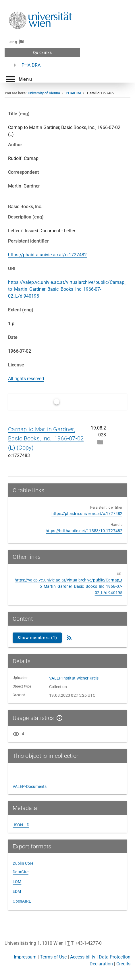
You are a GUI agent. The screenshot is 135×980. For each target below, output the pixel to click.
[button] (18, 79)
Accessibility (83, 957)
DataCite (21, 872)
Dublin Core (23, 863)
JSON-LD (21, 825)
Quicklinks (42, 52)
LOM (17, 882)
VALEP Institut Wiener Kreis (74, 678)
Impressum (25, 957)
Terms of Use (53, 957)
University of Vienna (44, 93)
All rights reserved (26, 379)
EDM (17, 891)
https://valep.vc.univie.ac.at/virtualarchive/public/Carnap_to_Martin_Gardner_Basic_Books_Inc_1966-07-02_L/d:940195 (67, 289)
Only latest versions (81, 402)
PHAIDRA (31, 65)
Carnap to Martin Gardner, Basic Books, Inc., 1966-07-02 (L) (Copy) (46, 438)
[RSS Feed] (69, 638)
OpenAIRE (22, 901)
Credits (123, 964)
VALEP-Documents (30, 786)
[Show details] (58, 718)
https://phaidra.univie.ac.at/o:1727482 (47, 255)
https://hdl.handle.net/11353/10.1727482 (84, 531)
